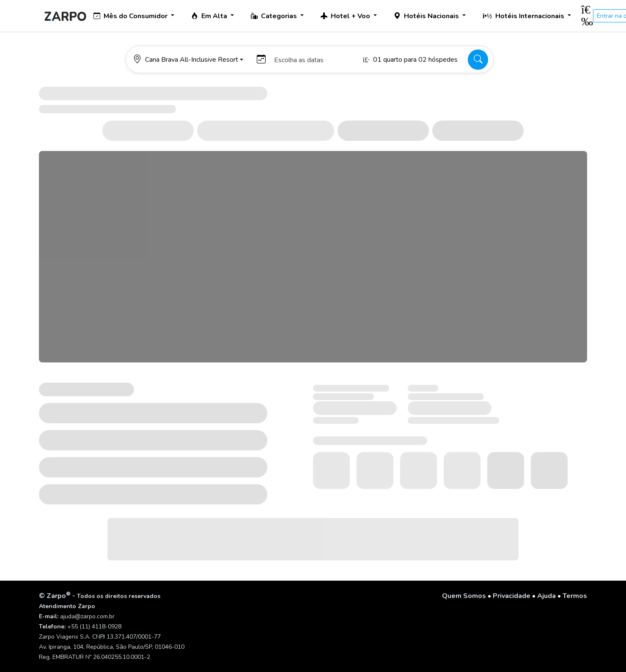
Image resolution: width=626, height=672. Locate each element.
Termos (575, 596)
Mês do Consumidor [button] (131, 16)
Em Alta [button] (210, 16)
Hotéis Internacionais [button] (524, 16)
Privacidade (512, 596)
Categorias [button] (275, 16)
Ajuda (546, 596)
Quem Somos (464, 596)
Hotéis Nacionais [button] (427, 16)
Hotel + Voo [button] (346, 16)
